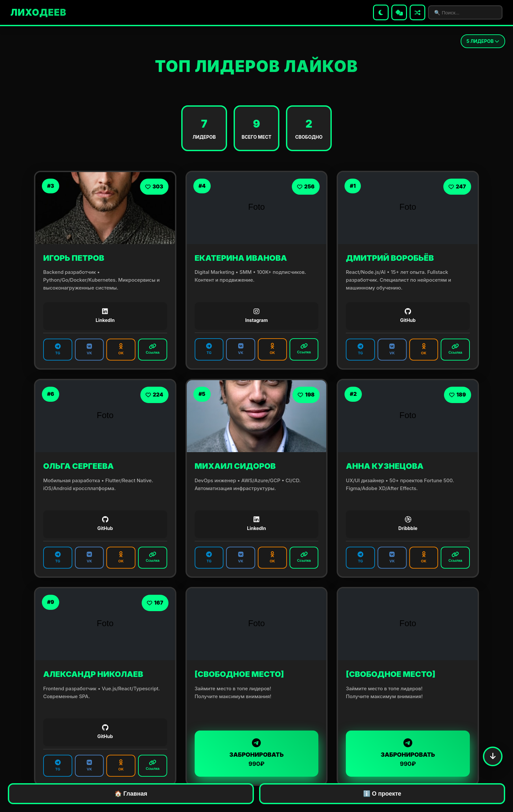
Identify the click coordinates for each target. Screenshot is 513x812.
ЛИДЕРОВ (483, 41)
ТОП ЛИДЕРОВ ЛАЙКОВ (256, 66)
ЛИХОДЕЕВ (38, 12)
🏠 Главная (131, 794)
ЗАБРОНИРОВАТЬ (257, 753)
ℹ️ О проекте (382, 794)
